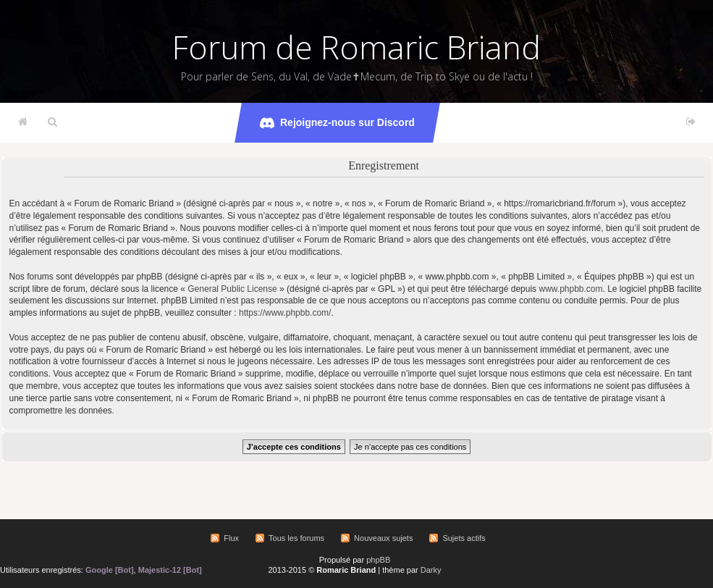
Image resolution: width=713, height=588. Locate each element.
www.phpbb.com (570, 289)
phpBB (378, 560)
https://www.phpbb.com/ (285, 313)
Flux (231, 538)
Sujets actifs (464, 538)
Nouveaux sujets (383, 538)
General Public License (232, 289)
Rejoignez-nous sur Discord (337, 123)
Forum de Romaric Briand (356, 47)
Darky (431, 570)
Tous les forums (296, 538)
